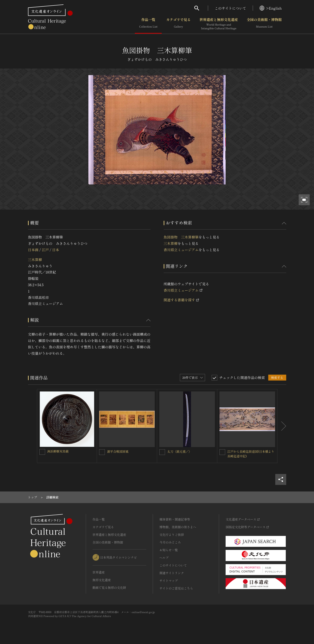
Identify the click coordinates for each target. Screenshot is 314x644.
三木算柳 (35, 260)
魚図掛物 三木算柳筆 (181, 237)
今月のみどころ (170, 542)
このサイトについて (230, 8)
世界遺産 (99, 572)
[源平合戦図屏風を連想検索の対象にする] (102, 452)
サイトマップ (169, 581)
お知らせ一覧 (169, 550)
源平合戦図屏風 (118, 451)
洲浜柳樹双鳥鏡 (58, 451)
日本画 (33, 250)
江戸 (45, 250)
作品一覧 (148, 24)
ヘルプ (164, 558)
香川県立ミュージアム (181, 250)
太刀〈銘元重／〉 (179, 451)
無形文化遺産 (102, 580)
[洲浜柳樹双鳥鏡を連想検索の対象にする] (42, 452)
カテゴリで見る (178, 24)
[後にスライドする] (282, 426)
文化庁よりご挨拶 (172, 535)
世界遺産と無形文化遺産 (219, 24)
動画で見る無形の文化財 (109, 588)
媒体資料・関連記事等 (175, 519)
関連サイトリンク (172, 573)
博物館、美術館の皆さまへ (178, 527)
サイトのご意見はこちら (176, 588)
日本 (56, 250)
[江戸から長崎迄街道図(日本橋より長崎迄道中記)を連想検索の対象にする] (222, 452)
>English (271, 8)
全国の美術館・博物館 (264, 24)
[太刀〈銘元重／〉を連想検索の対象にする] (162, 452)
